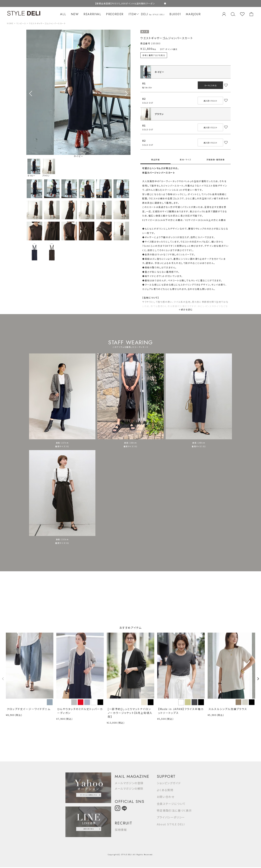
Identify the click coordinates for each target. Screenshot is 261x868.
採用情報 (121, 830)
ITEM (133, 14)
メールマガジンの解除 (129, 788)
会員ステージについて (171, 804)
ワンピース (21, 23)
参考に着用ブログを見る (154, 55)
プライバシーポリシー (171, 817)
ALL (63, 14)
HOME (10, 23)
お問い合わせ (166, 797)
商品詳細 (155, 160)
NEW (75, 14)
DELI (153, 14)
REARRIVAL (92, 14)
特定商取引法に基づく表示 (174, 810)
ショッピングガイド (169, 783)
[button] (126, 94)
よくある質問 (165, 790)
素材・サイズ (186, 160)
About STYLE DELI (171, 824)
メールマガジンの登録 (129, 783)
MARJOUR (193, 14)
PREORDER (115, 14)
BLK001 (175, 14)
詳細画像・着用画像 (216, 160)
